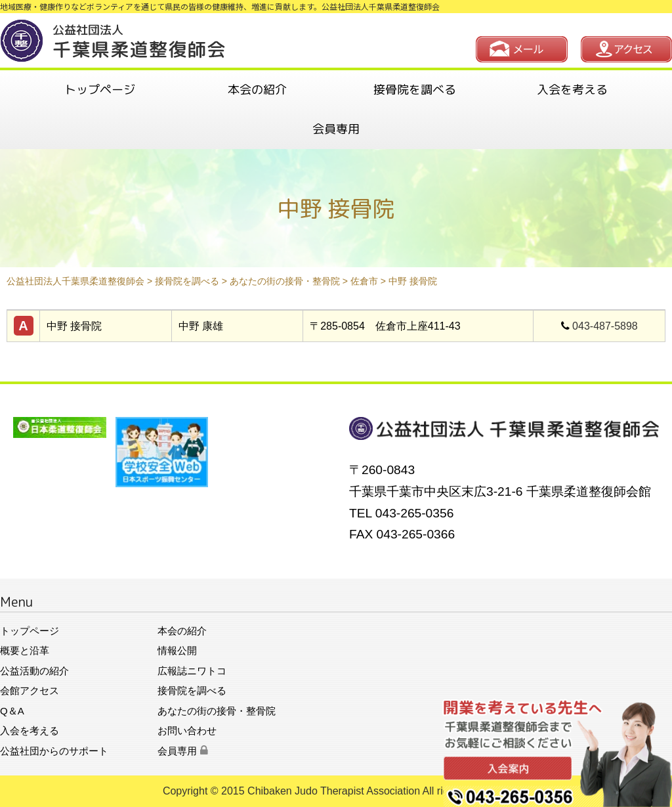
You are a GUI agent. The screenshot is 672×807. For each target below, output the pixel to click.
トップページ (100, 90)
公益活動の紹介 (34, 671)
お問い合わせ (187, 731)
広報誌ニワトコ (192, 671)
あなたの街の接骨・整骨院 (217, 711)
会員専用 (336, 129)
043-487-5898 (605, 326)
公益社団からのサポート (54, 751)
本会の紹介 (257, 90)
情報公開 (177, 650)
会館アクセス (30, 690)
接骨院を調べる (415, 90)
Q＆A (12, 711)
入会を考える (572, 90)
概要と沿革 (25, 650)
